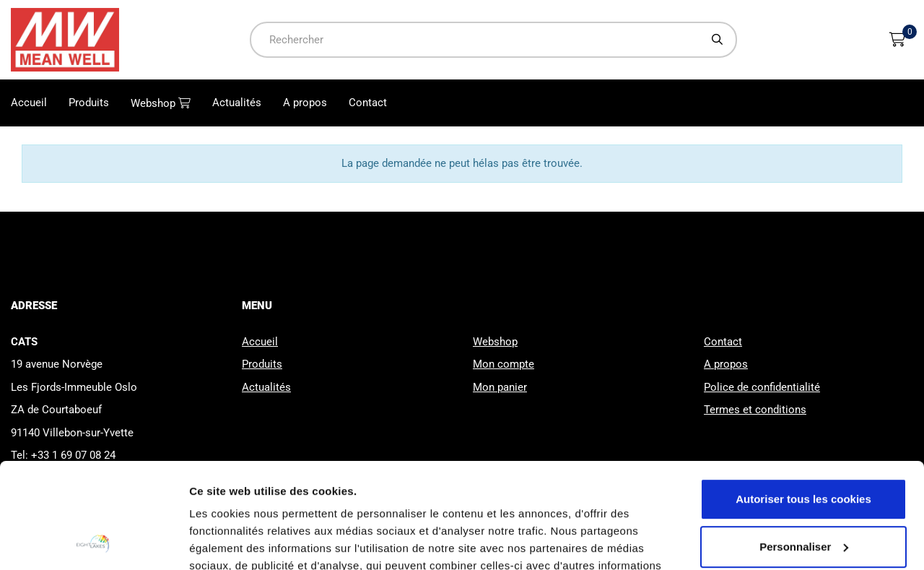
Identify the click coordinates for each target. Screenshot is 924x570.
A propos (305, 103)
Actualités (237, 103)
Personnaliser (804, 448)
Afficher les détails (238, 541)
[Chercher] (718, 39)
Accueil (29, 103)
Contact (368, 103)
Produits (89, 103)
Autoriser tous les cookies (803, 401)
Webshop (154, 103)
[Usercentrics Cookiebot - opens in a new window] (93, 542)
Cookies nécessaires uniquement (803, 495)
